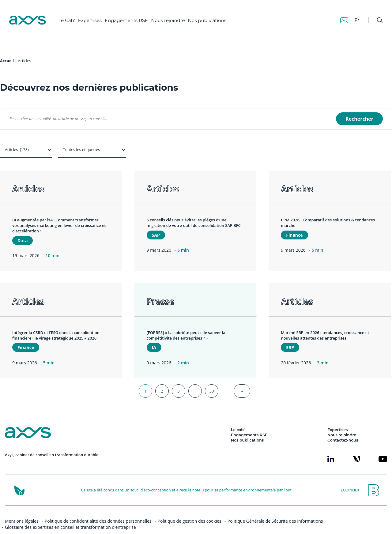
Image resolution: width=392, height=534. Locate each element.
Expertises (94, 15)
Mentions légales (22, 509)
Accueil (7, 49)
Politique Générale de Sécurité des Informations (275, 509)
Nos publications (212, 15)
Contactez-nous (343, 428)
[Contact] (338, 15)
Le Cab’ (71, 15)
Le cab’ (238, 417)
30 (212, 379)
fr (351, 15)
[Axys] (32, 16)
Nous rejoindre (173, 15)
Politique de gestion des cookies (190, 509)
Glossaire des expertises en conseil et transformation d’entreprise (70, 515)
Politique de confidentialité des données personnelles (98, 509)
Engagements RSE (131, 15)
